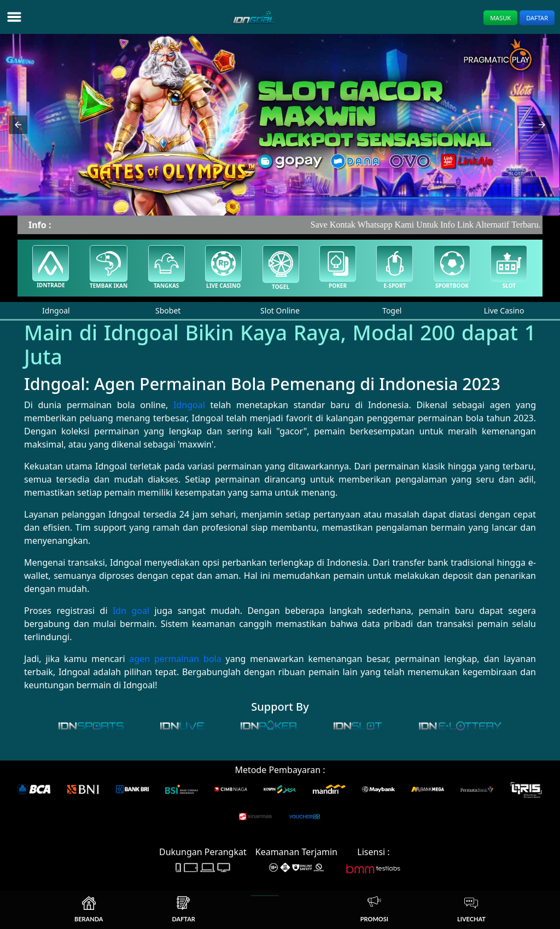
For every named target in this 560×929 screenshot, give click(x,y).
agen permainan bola (175, 659)
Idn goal (131, 611)
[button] (18, 125)
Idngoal (189, 405)
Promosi (374, 909)
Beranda (89, 909)
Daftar (537, 18)
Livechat (471, 909)
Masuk (500, 18)
